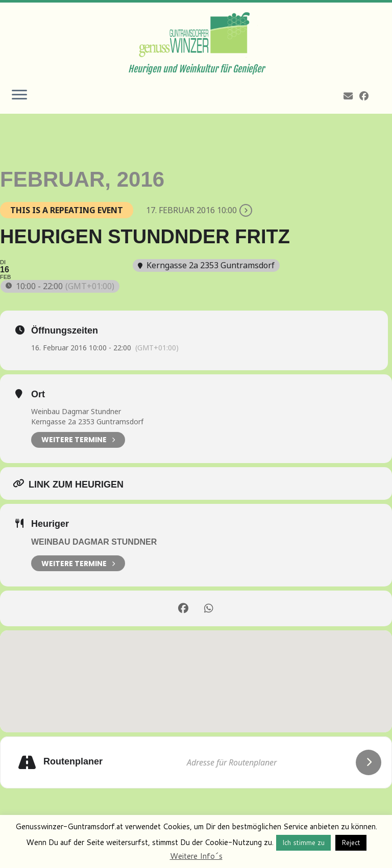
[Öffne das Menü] (19, 95)
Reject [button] (351, 843)
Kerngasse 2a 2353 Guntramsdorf (87, 422)
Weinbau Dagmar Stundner (76, 411)
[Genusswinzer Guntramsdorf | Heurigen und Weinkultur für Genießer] (196, 33)
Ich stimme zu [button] (303, 843)
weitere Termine (78, 563)
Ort (38, 394)
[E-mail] (351, 96)
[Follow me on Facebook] (367, 96)
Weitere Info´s (196, 856)
